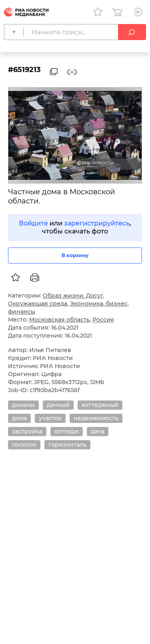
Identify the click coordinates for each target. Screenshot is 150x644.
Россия (103, 320)
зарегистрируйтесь (97, 223)
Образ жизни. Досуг (73, 296)
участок (50, 418)
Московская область (59, 320)
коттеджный (100, 405)
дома (19, 418)
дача (98, 431)
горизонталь (67, 445)
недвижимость (96, 418)
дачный (58, 405)
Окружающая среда (38, 304)
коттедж (67, 431)
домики (23, 405)
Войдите (33, 223)
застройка (27, 431)
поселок (24, 445)
